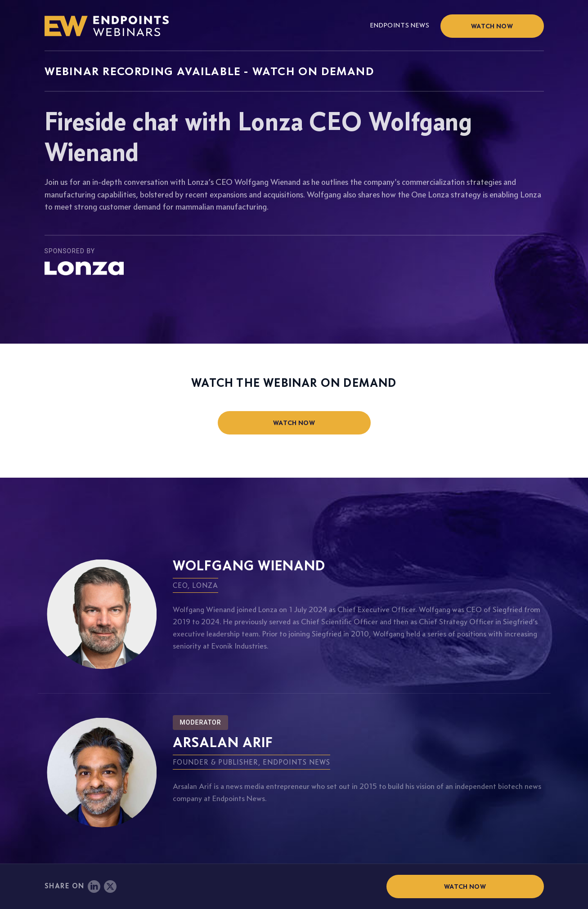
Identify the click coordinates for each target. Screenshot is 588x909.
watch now (294, 423)
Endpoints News (400, 25)
